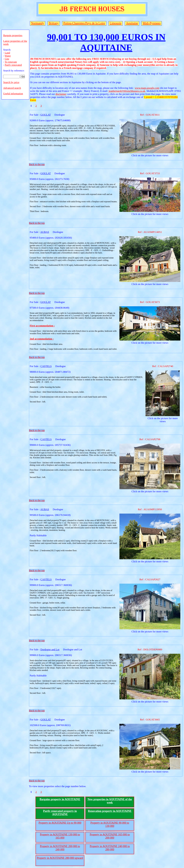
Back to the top (37, 164)
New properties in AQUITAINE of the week (110, 801)
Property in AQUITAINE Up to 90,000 (60, 823)
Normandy (38, 23)
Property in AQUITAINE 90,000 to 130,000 (110, 824)
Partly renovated (13, 65)
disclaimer (61, 94)
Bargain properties (13, 35)
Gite (7, 59)
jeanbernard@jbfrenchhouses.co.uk (127, 91)
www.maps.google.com (147, 88)
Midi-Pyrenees (152, 23)
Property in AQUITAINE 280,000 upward (60, 858)
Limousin (116, 23)
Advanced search (12, 88)
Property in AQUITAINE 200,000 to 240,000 (60, 848)
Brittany (54, 23)
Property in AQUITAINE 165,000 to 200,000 (110, 836)
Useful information (13, 94)
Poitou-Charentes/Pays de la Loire (84, 23)
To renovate (11, 62)
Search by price (11, 82)
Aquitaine (132, 23)
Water (8, 56)
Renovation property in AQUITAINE (110, 811)
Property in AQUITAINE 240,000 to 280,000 (110, 848)
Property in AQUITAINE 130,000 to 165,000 (60, 836)
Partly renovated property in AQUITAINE (60, 813)
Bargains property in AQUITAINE (60, 799)
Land (7, 53)
